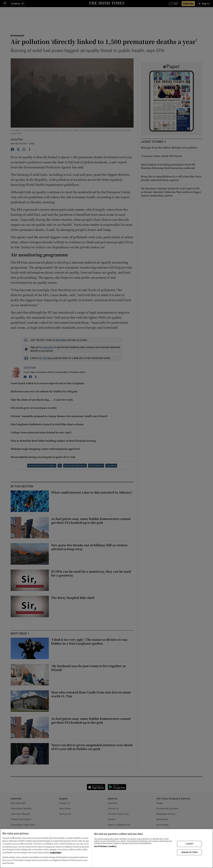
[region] (106, 848)
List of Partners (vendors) (105, 846)
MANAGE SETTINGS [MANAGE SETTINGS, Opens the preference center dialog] (189, 852)
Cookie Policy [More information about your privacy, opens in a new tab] (56, 853)
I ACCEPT (189, 844)
